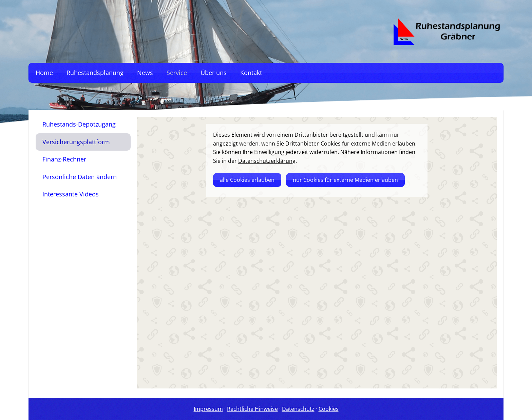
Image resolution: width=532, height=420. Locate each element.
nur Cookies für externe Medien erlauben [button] (345, 180)
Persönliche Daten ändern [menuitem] (80, 177)
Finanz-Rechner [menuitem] (64, 159)
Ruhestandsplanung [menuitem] (95, 73)
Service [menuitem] (177, 73)
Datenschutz (298, 409)
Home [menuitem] (44, 73)
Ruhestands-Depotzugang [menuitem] (79, 124)
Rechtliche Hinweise (252, 409)
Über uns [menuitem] (214, 73)
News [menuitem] (145, 73)
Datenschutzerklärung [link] (267, 161)
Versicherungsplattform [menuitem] (76, 142)
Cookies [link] (329, 409)
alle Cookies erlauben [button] (247, 180)
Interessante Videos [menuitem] (71, 194)
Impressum (208, 409)
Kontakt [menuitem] (251, 73)
